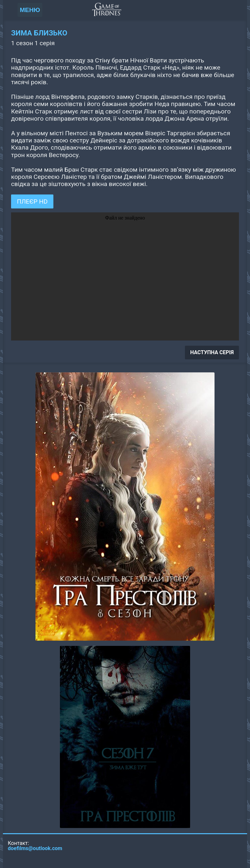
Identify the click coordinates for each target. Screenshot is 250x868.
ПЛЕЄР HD (32, 201)
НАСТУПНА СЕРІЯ (212, 352)
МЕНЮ (30, 10)
